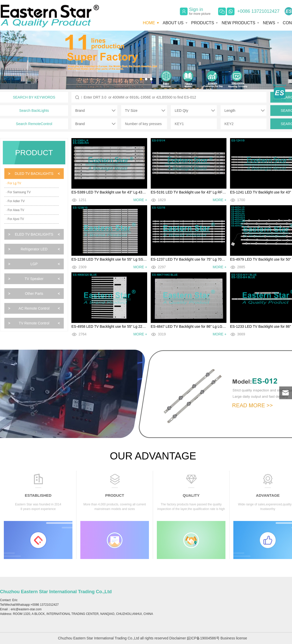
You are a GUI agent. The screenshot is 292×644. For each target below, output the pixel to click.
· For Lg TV (14, 183)
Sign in (200, 11)
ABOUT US (173, 23)
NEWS (269, 23)
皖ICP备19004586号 (203, 638)
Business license (234, 638)
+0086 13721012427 (258, 11)
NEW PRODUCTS (238, 23)
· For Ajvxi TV (15, 219)
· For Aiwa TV (15, 210)
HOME (149, 23)
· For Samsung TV (18, 192)
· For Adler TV (15, 201)
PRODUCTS (203, 23)
